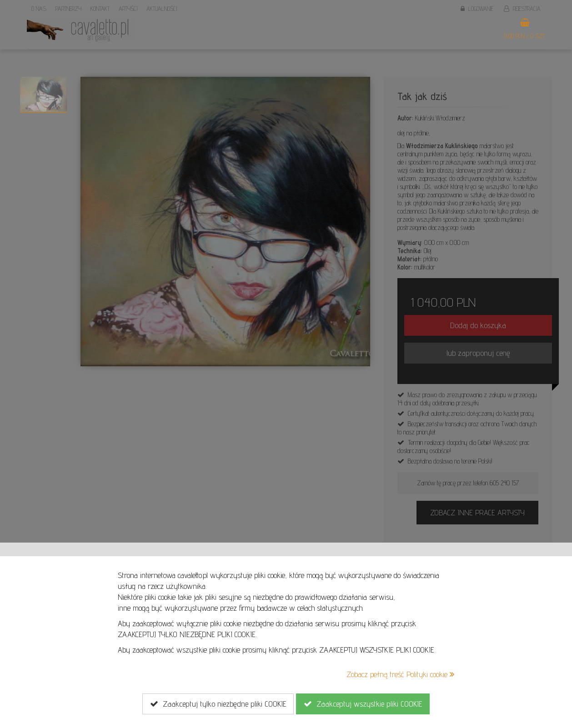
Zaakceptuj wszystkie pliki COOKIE (363, 704)
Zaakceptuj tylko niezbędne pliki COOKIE (218, 704)
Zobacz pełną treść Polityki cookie (400, 674)
